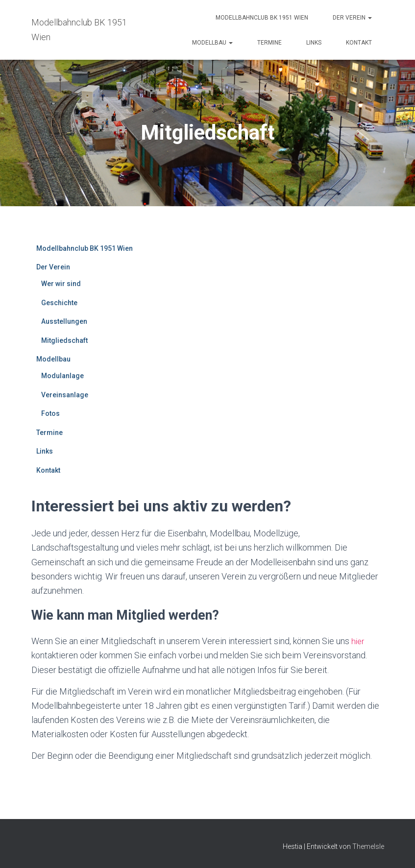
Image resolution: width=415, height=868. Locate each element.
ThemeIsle (368, 846)
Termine (269, 43)
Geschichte (59, 303)
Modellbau (212, 43)
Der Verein (352, 18)
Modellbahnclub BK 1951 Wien (262, 18)
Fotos (50, 413)
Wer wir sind (61, 284)
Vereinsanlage (65, 395)
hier (358, 641)
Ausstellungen (64, 321)
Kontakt (359, 43)
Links (314, 43)
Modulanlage (62, 376)
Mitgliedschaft (64, 340)
